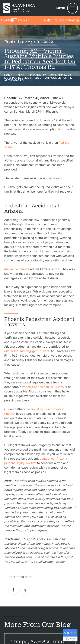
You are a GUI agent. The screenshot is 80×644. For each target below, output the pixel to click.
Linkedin (24, 590)
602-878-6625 (69, 20)
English (5, 20)
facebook (13, 590)
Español (24, 20)
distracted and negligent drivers (27, 351)
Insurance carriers (17, 269)
